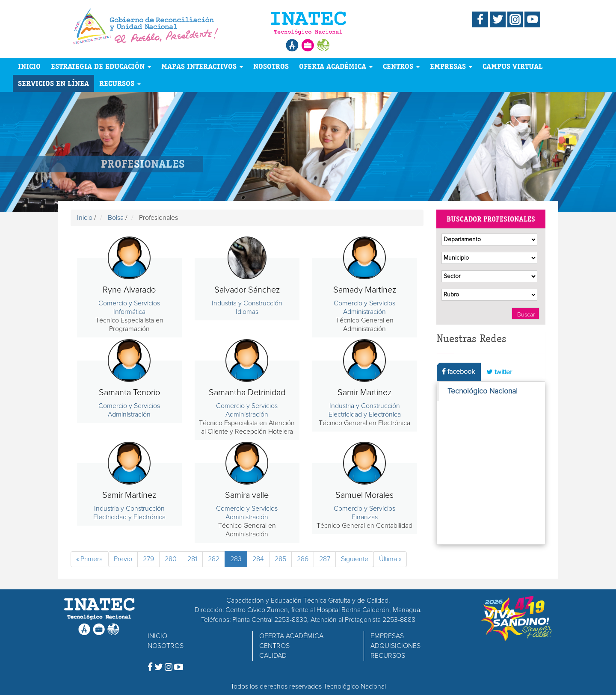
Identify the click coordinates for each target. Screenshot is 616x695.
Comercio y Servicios (129, 303)
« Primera (89, 559)
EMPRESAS (451, 66)
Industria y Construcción (247, 303)
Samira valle (247, 495)
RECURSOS (120, 83)
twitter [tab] (499, 372)
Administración (364, 312)
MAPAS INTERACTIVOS (202, 66)
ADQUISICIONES (395, 646)
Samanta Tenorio (129, 393)
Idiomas (247, 312)
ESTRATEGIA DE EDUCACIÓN (101, 66)
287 (325, 559)
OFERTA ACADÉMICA (336, 66)
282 (214, 559)
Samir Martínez (129, 495)
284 (258, 559)
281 (192, 559)
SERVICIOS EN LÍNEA (53, 83)
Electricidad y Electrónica (365, 414)
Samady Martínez (365, 290)
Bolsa (116, 218)
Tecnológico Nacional (483, 391)
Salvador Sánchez (247, 290)
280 (171, 559)
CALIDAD (273, 656)
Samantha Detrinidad (247, 393)
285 (280, 559)
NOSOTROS (271, 66)
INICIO (29, 66)
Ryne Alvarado (129, 290)
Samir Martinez (364, 393)
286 (303, 559)
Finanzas (365, 517)
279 (148, 559)
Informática (129, 312)
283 (236, 559)
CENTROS (401, 66)
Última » (390, 559)
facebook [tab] (458, 371)
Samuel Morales (364, 495)
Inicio (85, 218)
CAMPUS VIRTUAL (513, 66)
